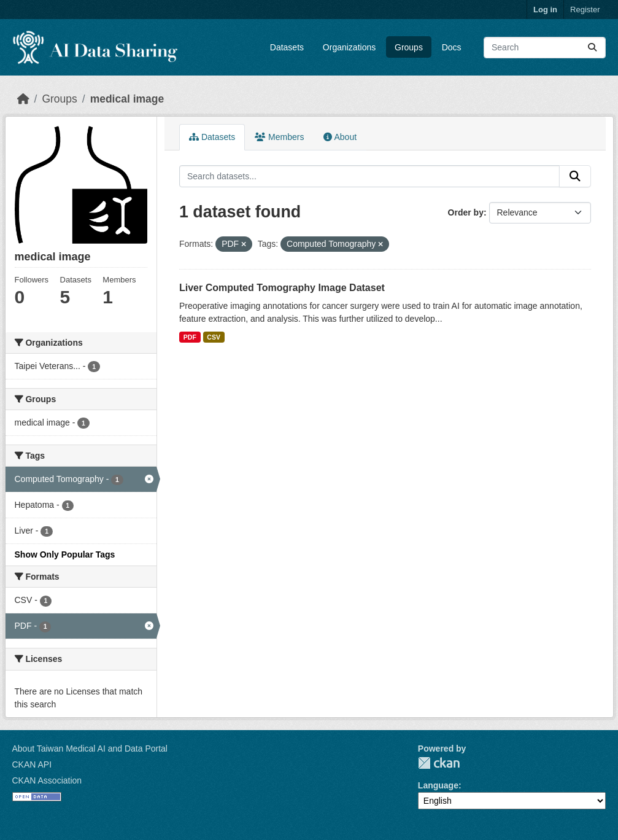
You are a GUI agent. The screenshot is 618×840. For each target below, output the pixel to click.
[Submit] (592, 48)
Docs (452, 47)
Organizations (349, 47)
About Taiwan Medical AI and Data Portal (90, 749)
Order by (466, 212)
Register (585, 10)
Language (438, 785)
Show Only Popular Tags (65, 554)
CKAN (439, 763)
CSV (214, 337)
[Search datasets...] (545, 48)
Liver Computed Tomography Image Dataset (282, 288)
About (340, 137)
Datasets (287, 47)
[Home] (23, 99)
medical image (127, 99)
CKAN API (32, 764)
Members (279, 137)
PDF (190, 337)
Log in (545, 10)
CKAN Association (47, 780)
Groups (409, 47)
